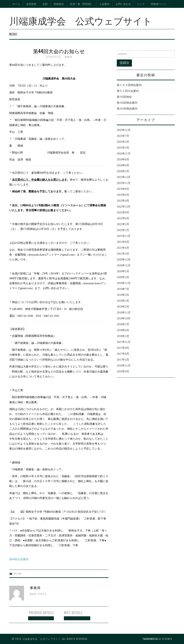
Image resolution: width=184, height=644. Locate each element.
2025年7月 (123, 136)
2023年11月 (124, 183)
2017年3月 (123, 360)
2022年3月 (123, 224)
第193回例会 (124, 97)
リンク (141, 4)
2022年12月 (124, 207)
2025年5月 (123, 142)
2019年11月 (124, 283)
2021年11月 (124, 236)
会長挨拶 (31, 4)
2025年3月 (123, 148)
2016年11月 (124, 366)
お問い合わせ (123, 4)
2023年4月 (123, 201)
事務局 (68, 57)
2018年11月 (124, 313)
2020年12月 (124, 260)
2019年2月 (123, 307)
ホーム (16, 4)
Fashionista (150, 639)
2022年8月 (123, 212)
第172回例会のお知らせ (77, 618)
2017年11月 (124, 342)
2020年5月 (123, 271)
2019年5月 (123, 295)
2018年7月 (123, 324)
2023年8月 (123, 189)
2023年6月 (123, 195)
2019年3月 (123, 301)
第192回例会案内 (127, 103)
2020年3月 (123, 277)
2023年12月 (124, 177)
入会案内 (104, 4)
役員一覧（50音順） (82, 4)
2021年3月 (123, 254)
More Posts (38, 594)
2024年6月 (123, 165)
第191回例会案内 (127, 109)
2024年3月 (123, 171)
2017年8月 (123, 348)
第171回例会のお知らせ (41, 618)
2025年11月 (124, 130)
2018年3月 (123, 336)
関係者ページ (158, 4)
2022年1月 (123, 230)
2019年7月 (123, 289)
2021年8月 (123, 242)
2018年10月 (124, 318)
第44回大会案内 (19, 559)
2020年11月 (124, 265)
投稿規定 (59, 4)
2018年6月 (123, 330)
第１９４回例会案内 (129, 85)
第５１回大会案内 (128, 91)
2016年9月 (123, 371)
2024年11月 (124, 154)
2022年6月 (123, 218)
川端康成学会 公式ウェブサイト (81, 20)
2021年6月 (123, 248)
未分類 (18, 573)
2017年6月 (123, 354)
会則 (45, 4)
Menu (13, 34)
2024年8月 (123, 159)
